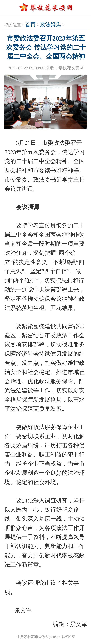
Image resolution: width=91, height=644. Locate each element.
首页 (30, 25)
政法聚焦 (51, 25)
